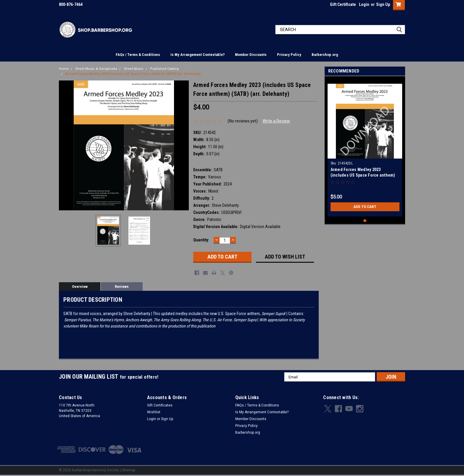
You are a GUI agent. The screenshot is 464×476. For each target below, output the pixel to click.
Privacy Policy (289, 55)
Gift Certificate (343, 4)
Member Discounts (251, 55)
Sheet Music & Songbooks (96, 69)
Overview (80, 287)
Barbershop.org (325, 55)
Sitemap (129, 470)
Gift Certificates (160, 405)
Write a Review (276, 121)
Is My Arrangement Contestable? (198, 55)
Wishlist (154, 412)
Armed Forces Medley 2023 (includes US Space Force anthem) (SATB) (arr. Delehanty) (133, 74)
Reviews (122, 287)
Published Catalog (164, 69)
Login (364, 4)
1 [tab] (365, 221)
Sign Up (383, 4)
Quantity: (201, 240)
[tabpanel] (365, 148)
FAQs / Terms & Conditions (138, 55)
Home (64, 69)
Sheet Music (134, 69)
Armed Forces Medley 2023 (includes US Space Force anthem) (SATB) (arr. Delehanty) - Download (363, 175)
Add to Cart (365, 207)
